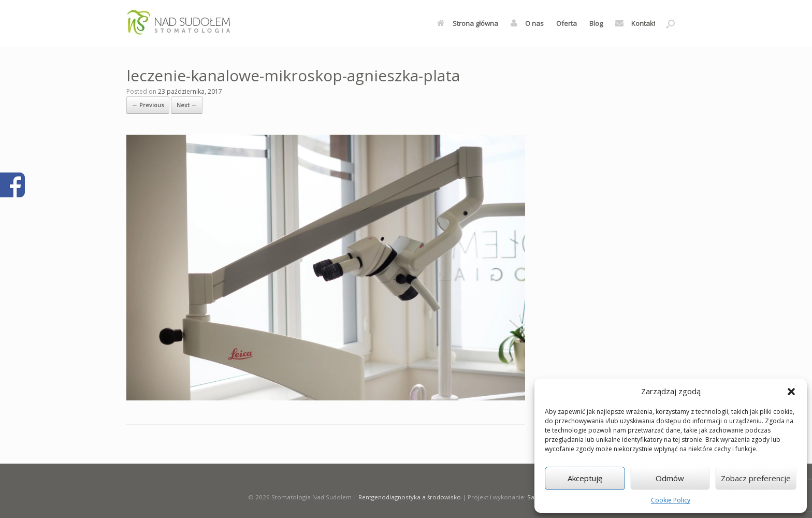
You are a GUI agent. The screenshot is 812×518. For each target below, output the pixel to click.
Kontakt (635, 23)
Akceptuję (585, 478)
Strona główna (468, 23)
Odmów (670, 478)
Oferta (567, 23)
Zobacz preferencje (756, 478)
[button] (791, 392)
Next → (187, 105)
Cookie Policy (671, 500)
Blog (596, 23)
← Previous (148, 105)
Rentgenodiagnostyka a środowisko (410, 497)
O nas (527, 23)
